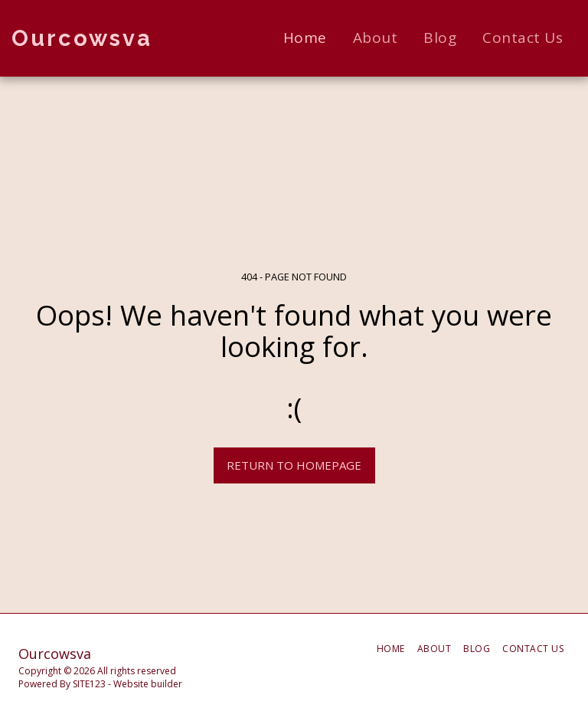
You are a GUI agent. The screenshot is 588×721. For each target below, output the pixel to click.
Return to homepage (294, 465)
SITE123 (89, 684)
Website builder (148, 684)
